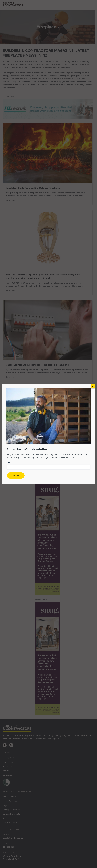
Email (9, 462)
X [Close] (93, 387)
